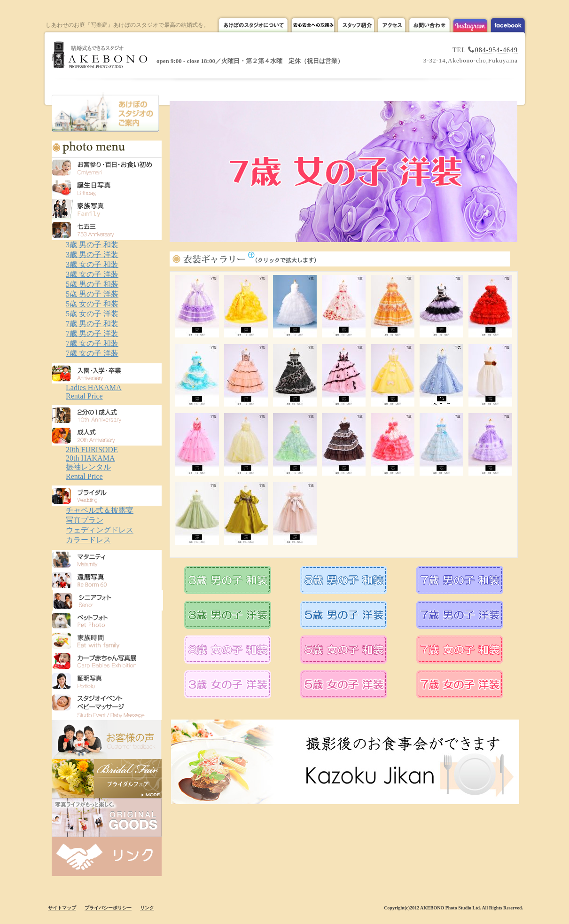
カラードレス (88, 540)
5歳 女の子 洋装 (92, 314)
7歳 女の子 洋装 (92, 353)
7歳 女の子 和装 (92, 343)
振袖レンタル (88, 467)
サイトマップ (62, 908)
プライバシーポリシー (108, 908)
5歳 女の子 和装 (92, 304)
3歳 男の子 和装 (92, 245)
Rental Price (84, 396)
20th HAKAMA (90, 458)
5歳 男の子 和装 (92, 284)
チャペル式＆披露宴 (100, 510)
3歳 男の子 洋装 (92, 254)
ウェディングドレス (100, 530)
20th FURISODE (92, 450)
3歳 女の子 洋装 (92, 274)
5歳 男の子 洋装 (92, 294)
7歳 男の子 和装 (92, 324)
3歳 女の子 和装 (92, 264)
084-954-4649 (496, 50)
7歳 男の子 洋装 (92, 333)
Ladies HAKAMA (94, 388)
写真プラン (85, 520)
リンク (147, 908)
